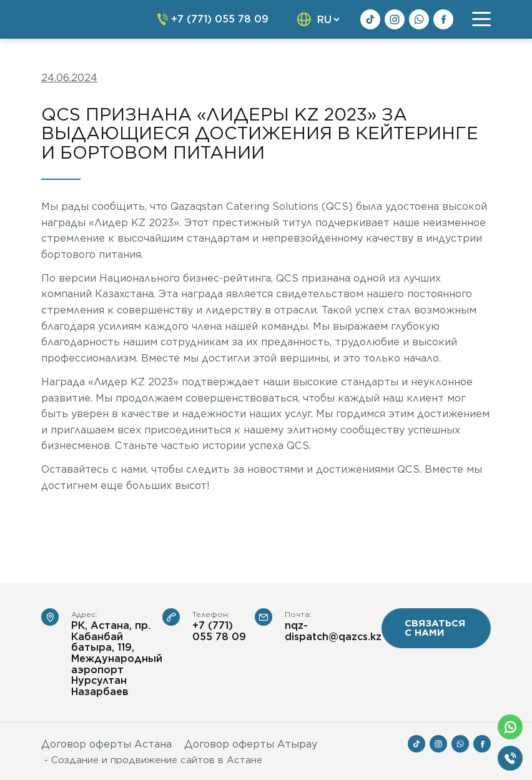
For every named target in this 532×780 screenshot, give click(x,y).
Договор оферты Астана (106, 744)
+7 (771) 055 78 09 (219, 631)
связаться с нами (435, 628)
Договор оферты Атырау (251, 744)
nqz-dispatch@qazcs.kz (333, 631)
